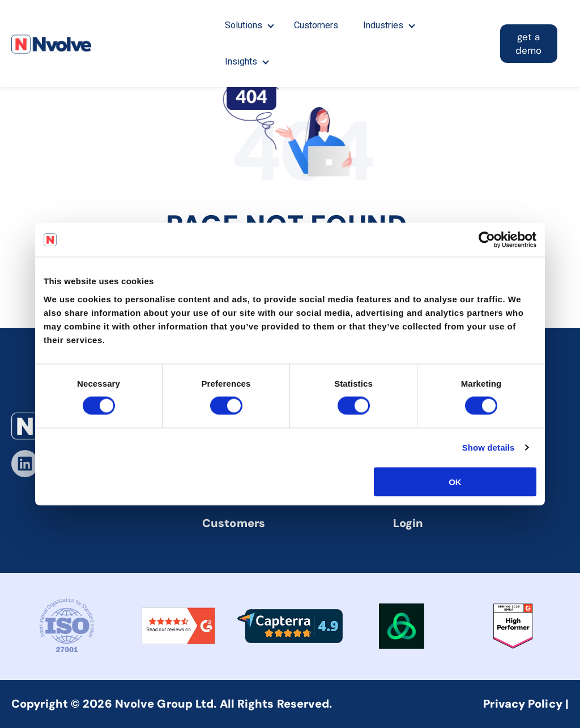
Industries (386, 25)
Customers (317, 25)
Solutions (244, 25)
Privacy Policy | (526, 704)
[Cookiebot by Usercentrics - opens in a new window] (487, 240)
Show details (489, 447)
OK (455, 481)
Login (408, 523)
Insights (241, 61)
